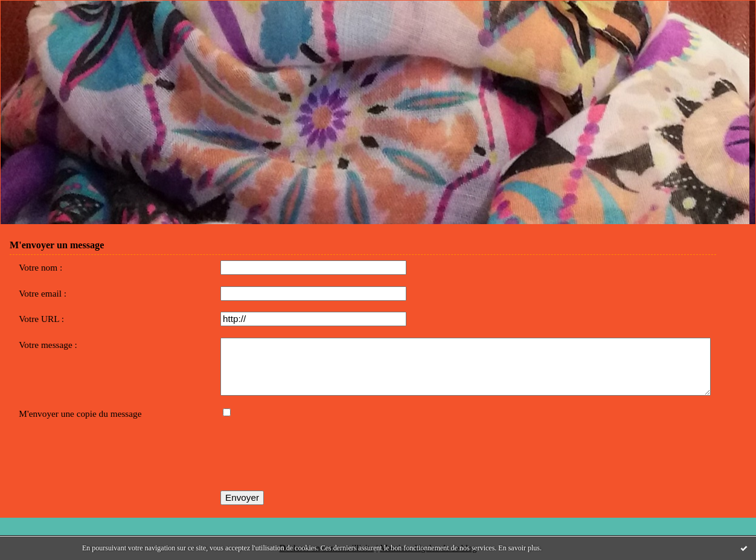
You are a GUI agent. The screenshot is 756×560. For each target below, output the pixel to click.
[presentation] (312, 456)
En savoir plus (519, 548)
